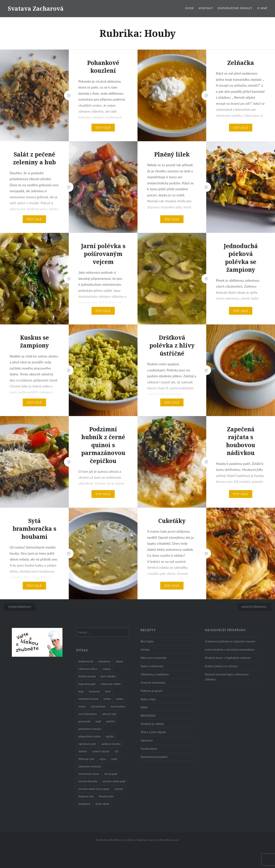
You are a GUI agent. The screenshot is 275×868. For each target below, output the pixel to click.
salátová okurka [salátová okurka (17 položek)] (111, 744)
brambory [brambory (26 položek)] (104, 661)
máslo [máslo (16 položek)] (82, 706)
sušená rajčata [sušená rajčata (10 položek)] (101, 751)
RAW (144, 707)
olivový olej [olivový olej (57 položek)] (109, 714)
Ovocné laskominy (153, 682)
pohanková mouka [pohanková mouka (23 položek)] (90, 729)
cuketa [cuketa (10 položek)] (106, 669)
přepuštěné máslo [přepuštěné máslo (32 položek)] (89, 736)
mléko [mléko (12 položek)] (107, 699)
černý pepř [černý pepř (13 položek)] (111, 774)
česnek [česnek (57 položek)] (118, 789)
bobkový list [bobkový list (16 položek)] (86, 661)
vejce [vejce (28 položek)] (103, 759)
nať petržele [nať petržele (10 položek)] (98, 706)
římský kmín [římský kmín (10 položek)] (106, 796)
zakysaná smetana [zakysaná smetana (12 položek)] (90, 766)
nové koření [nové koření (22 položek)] (118, 706)
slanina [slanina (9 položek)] (83, 751)
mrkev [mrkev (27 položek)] (120, 699)
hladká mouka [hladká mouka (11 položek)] (87, 676)
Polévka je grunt (151, 691)
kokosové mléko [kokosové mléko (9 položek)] (111, 684)
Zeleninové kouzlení (154, 757)
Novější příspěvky (254, 607)
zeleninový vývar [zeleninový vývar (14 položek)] (89, 774)
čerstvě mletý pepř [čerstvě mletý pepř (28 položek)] (114, 781)
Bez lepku (147, 641)
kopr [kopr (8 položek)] (81, 691)
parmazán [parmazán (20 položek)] (84, 721)
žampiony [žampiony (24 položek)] (84, 804)
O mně (262, 8)
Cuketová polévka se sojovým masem (230, 641)
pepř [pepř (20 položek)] (98, 721)
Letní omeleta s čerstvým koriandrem (230, 649)
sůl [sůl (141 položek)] (116, 751)
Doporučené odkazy (235, 8)
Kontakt (206, 8)
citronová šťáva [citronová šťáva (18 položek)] (88, 669)
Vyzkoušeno (149, 748)
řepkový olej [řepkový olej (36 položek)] (86, 796)
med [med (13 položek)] (108, 691)
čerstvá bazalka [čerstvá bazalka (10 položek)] (88, 781)
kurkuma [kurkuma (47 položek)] (94, 691)
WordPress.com (169, 840)
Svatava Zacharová (36, 8)
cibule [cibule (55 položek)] (119, 661)
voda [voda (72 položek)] (114, 759)
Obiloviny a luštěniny (155, 674)
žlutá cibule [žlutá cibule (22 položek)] (102, 804)
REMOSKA (148, 715)
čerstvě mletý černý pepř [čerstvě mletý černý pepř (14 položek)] (94, 789)
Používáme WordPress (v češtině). (115, 840)
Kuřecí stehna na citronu (221, 666)
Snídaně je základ (152, 724)
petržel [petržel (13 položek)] (110, 721)
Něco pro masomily (154, 658)
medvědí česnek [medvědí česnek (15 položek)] (88, 699)
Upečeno (147, 740)
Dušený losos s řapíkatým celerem (228, 658)
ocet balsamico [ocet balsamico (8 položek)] (88, 714)
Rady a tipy (148, 699)
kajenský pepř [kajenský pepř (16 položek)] (87, 684)
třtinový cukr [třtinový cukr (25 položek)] (86, 759)
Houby (145, 649)
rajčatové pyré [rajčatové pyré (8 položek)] (87, 744)
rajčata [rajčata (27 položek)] (110, 736)
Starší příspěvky (20, 607)
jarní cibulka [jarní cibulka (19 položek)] (108, 676)
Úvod (190, 8)
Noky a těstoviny (152, 666)
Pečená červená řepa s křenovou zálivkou (227, 677)
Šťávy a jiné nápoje (153, 732)
